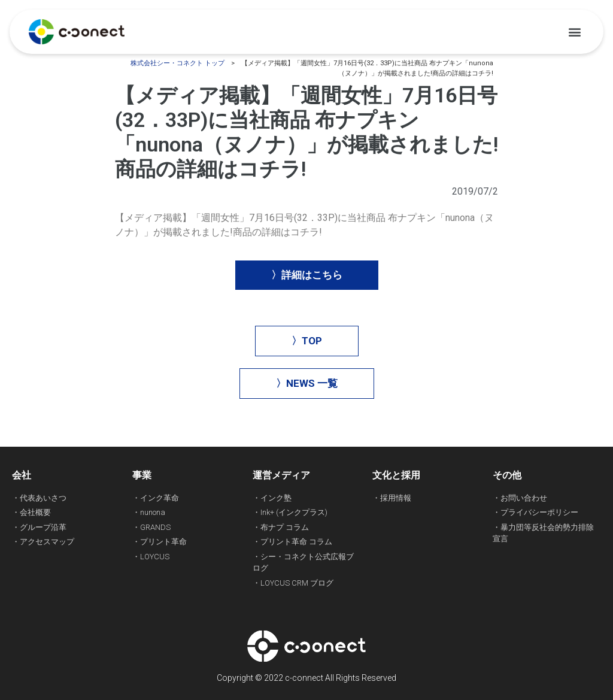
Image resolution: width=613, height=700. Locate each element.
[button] (574, 32)
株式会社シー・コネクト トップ (177, 63)
